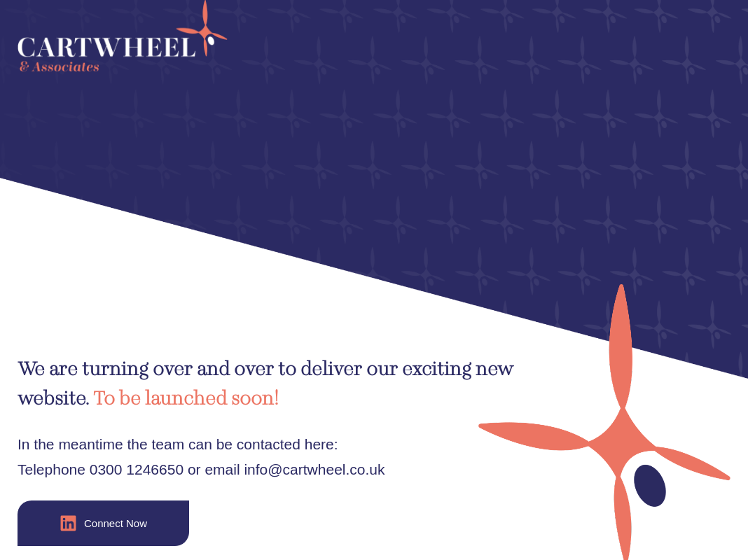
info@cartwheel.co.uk (314, 469)
